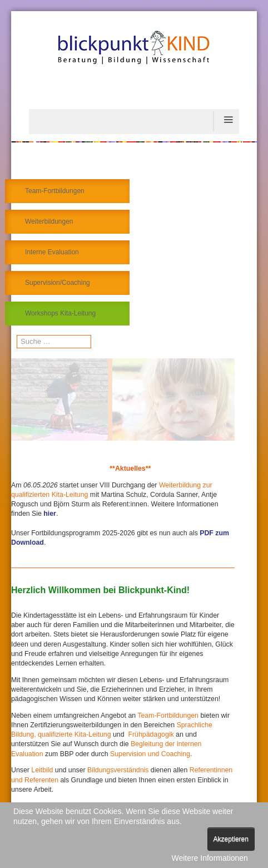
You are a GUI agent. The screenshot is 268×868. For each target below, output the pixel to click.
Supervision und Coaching (150, 754)
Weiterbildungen (49, 221)
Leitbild (42, 770)
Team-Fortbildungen (55, 191)
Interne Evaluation (52, 252)
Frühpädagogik (151, 734)
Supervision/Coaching (58, 283)
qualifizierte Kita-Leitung (74, 734)
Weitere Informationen (209, 858)
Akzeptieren (231, 839)
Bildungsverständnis (119, 770)
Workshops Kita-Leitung (60, 313)
